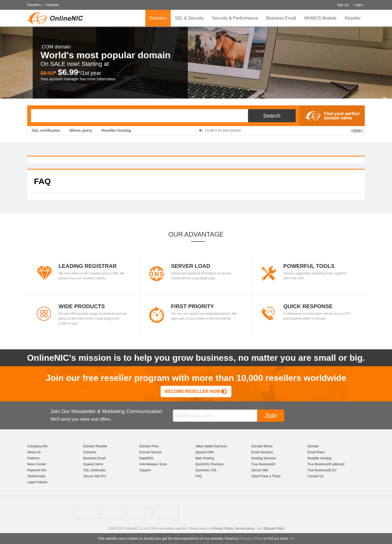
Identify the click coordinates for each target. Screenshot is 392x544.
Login (358, 5)
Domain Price (149, 446)
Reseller (353, 18)
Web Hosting (204, 458)
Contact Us (315, 476)
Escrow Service (151, 452)
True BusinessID (263, 464)
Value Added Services (211, 446)
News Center (37, 464)
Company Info (37, 446)
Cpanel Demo (93, 464)
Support (145, 470)
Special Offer (205, 452)
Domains (158, 18)
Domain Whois (262, 446)
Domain (313, 446)
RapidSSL (147, 458)
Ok (292, 538)
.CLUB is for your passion (223, 130)
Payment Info (37, 470)
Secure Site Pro (95, 476)
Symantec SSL (206, 470)
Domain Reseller (95, 446)
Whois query (81, 130)
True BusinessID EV (322, 470)
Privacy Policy (251, 538)
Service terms (245, 528)
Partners (33, 458)
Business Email (281, 18)
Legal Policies (37, 482)
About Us (34, 452)
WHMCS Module (320, 18)
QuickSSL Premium (209, 464)
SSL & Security (189, 18)
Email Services (262, 452)
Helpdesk (52, 5)
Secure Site (260, 470)
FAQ (198, 476)
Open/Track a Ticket (266, 476)
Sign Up (343, 5)
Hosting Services (264, 458)
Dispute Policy (274, 528)
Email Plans (316, 452)
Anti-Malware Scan (153, 464)
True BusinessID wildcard (326, 464)
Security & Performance (235, 18)
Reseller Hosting (319, 458)
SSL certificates (46, 130)
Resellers (34, 5)
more (357, 131)
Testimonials (36, 476)
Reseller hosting (116, 130)
